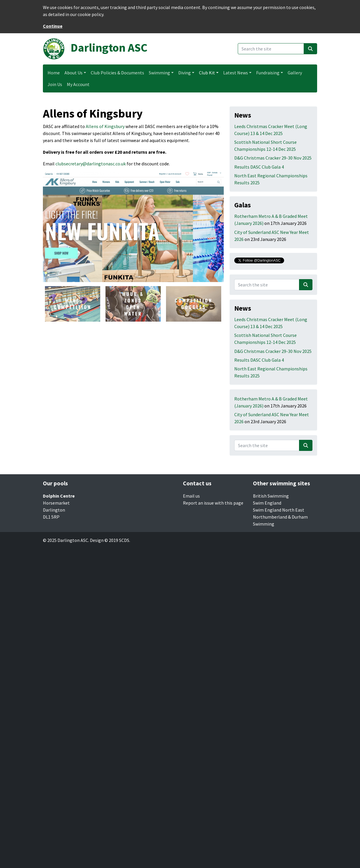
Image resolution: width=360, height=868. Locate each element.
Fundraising (268, 73)
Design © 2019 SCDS (110, 540)
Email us (191, 496)
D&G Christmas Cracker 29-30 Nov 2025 (273, 158)
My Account (78, 84)
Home (54, 73)
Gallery (295, 73)
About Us (74, 73)
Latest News (236, 73)
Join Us (55, 84)
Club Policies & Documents (117, 73)
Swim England (267, 503)
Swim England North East (279, 510)
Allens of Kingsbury (105, 126)
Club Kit (207, 73)
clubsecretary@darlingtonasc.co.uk (91, 164)
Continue (53, 26)
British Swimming (271, 496)
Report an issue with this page (213, 503)
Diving (185, 73)
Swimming (159, 73)
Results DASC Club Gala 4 (259, 167)
